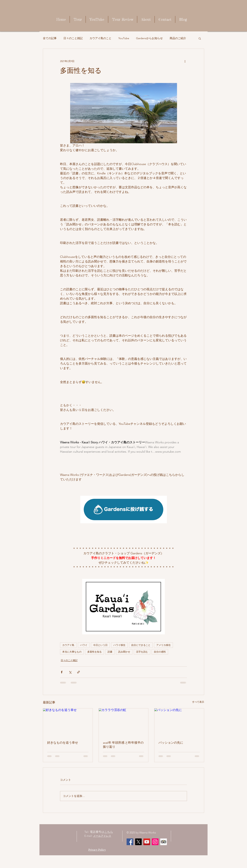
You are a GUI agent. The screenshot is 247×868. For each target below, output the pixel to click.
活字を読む (142, 652)
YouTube (124, 38)
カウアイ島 (68, 645)
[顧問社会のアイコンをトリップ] (164, 842)
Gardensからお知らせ (149, 38)
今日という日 (100, 645)
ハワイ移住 (119, 645)
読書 (110, 652)
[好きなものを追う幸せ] (68, 722)
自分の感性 (160, 652)
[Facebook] (130, 842)
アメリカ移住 (163, 645)
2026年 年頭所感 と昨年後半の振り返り (123, 745)
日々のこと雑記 (73, 38)
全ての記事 (50, 38)
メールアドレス (102, 836)
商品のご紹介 (178, 38)
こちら (109, 832)
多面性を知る (95, 652)
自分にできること (141, 645)
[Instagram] (155, 842)
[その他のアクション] (185, 61)
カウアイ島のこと (101, 38)
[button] (200, 38)
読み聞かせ (124, 652)
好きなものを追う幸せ (63, 743)
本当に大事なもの (72, 652)
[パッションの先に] (179, 722)
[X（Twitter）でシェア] (70, 672)
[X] (138, 842)
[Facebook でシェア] (62, 672)
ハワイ (84, 645)
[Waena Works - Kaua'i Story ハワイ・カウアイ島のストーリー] (147, 842)
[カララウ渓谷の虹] (124, 722)
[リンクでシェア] (78, 672)
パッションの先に (171, 743)
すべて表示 (198, 702)
